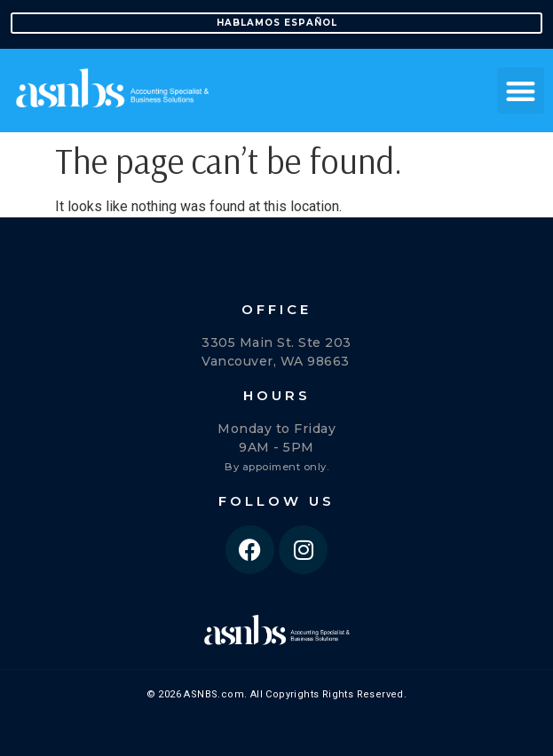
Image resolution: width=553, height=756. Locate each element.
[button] (521, 91)
